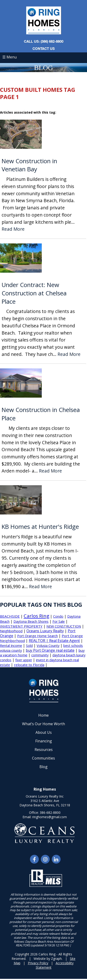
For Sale (59, 621)
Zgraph (56, 959)
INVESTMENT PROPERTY (21, 626)
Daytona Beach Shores (31, 621)
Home (43, 715)
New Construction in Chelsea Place (41, 414)
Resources (44, 750)
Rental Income (11, 646)
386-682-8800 (50, 812)
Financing (44, 741)
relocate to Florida (29, 665)
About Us (44, 732)
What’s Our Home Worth (43, 724)
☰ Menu (10, 57)
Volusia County (48, 646)
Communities (43, 758)
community (40, 655)
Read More (13, 229)
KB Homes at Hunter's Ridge (40, 527)
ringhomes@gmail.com (50, 817)
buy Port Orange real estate (50, 650)
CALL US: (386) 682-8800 (44, 41)
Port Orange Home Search (37, 636)
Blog (43, 767)
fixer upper (24, 660)
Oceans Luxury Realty (45, 631)
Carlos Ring (36, 616)
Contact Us (44, 48)
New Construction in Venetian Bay (29, 165)
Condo (58, 616)
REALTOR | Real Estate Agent (54, 641)
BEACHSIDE (10, 616)
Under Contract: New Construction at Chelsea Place (34, 293)
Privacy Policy (38, 963)
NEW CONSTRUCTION (64, 626)
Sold (29, 646)
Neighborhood (11, 631)
